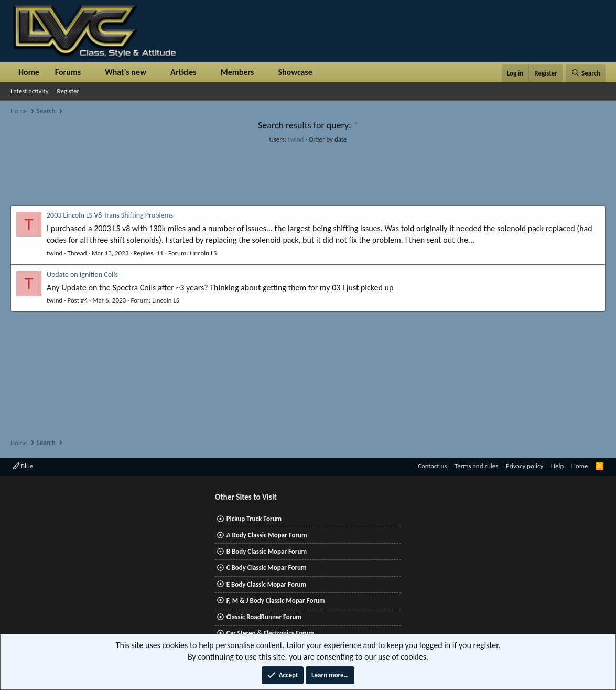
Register (68, 91)
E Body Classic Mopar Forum (266, 584)
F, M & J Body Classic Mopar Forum (276, 601)
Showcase (295, 72)
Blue (23, 466)
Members (237, 72)
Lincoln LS (203, 253)
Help (557, 466)
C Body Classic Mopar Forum (267, 568)
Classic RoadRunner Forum (264, 617)
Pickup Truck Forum (254, 519)
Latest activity (30, 91)
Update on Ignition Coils (82, 274)
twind (296, 139)
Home (29, 72)
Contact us (433, 466)
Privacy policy (525, 466)
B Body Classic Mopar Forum (267, 551)
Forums (68, 72)
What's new (126, 72)
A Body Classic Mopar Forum (267, 535)
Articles (183, 72)
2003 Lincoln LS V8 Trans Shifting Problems (110, 215)
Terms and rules (476, 466)
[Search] (586, 73)
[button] (89, 72)
